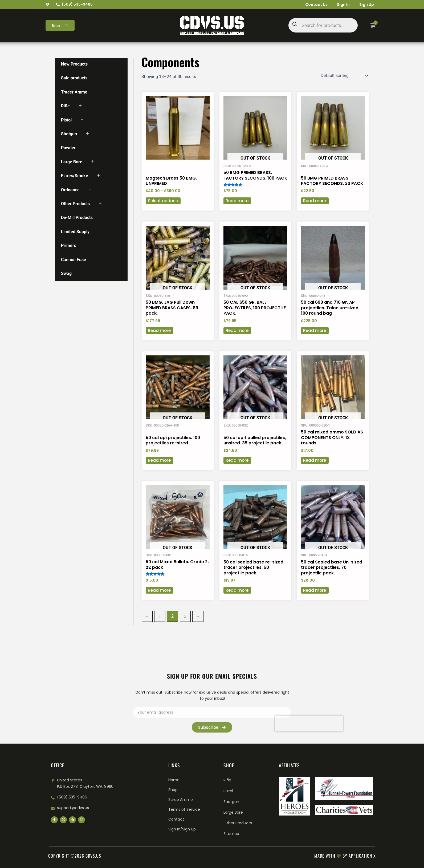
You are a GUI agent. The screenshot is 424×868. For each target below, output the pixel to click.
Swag (66, 273)
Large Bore (72, 162)
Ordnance (70, 190)
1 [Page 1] (160, 624)
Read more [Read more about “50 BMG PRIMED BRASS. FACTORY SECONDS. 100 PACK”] (237, 207)
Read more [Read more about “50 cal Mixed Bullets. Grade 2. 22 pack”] (160, 598)
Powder (68, 148)
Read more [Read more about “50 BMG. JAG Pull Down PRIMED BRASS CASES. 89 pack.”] (160, 337)
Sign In (341, 5)
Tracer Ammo (74, 92)
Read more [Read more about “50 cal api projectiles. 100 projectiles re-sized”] (160, 467)
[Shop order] (344, 76)
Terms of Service (184, 809)
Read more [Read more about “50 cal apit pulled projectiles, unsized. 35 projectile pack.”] (237, 467)
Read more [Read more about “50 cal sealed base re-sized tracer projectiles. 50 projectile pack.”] (237, 598)
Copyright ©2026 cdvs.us (75, 856)
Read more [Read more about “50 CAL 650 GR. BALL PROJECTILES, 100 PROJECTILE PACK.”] (237, 337)
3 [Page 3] (186, 624)
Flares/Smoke (75, 176)
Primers (69, 246)
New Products (74, 64)
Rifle (65, 106)
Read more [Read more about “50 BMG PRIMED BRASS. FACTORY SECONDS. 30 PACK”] (315, 207)
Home (174, 780)
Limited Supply (75, 232)
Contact (176, 819)
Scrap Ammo (181, 800)
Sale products (74, 78)
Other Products (75, 204)
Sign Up (366, 5)
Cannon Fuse (74, 260)
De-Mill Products (77, 218)
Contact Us (313, 5)
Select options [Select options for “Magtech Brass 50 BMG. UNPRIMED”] (164, 207)
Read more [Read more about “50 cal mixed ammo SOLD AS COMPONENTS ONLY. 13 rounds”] (315, 467)
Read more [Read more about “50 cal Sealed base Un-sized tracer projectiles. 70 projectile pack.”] (315, 598)
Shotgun (69, 134)
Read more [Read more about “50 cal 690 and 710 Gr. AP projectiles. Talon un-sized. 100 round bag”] (315, 337)
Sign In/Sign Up (182, 829)
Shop (173, 790)
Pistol (66, 120)
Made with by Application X (345, 856)
